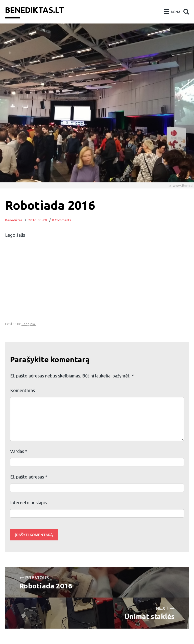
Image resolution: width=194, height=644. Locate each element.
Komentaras (22, 390)
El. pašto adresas (29, 477)
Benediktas (14, 220)
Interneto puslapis (28, 503)
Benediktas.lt (36, 10)
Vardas (19, 451)
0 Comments (62, 220)
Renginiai (29, 324)
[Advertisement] (97, 285)
